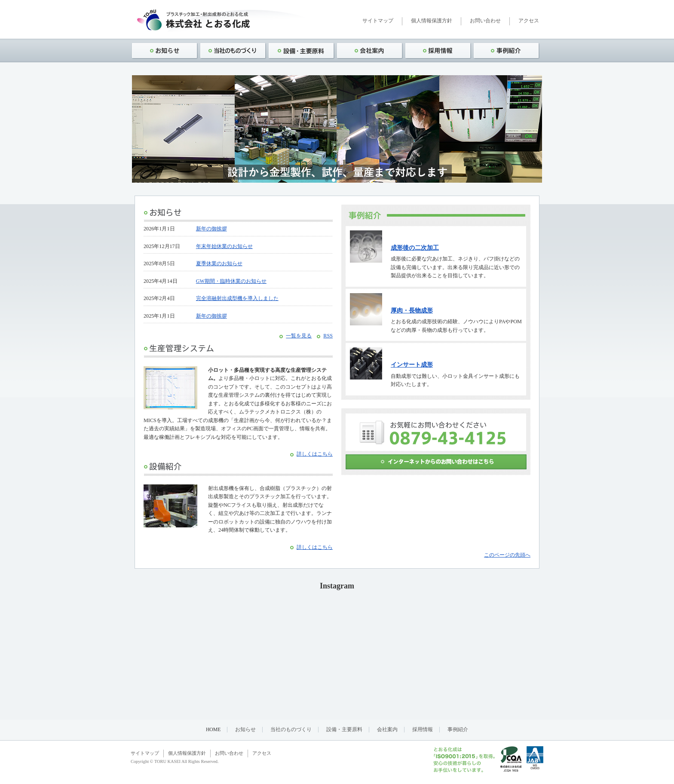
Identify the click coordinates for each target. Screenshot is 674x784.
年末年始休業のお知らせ (224, 246)
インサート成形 (412, 365)
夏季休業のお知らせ (219, 263)
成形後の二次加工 (415, 248)
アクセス (529, 21)
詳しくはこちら (315, 454)
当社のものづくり (291, 730)
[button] (327, 180)
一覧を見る (299, 336)
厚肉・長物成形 (412, 311)
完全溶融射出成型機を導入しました (237, 298)
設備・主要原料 (344, 730)
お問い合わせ (485, 21)
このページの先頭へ (507, 555)
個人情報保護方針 (432, 21)
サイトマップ (378, 21)
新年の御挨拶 (211, 229)
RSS (328, 336)
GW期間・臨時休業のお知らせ (231, 281)
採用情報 (423, 730)
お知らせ (245, 730)
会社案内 (387, 730)
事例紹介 (458, 730)
